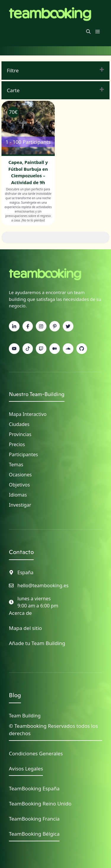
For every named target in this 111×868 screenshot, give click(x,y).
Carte (13, 90)
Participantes (23, 454)
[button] (88, 31)
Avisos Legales (26, 769)
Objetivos (19, 485)
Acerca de (20, 613)
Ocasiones (20, 475)
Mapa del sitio (25, 628)
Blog (15, 695)
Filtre (13, 70)
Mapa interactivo (28, 414)
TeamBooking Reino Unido (40, 804)
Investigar (20, 505)
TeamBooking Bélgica (34, 834)
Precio (16, 444)
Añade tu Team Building (37, 643)
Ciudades (19, 424)
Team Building (25, 716)
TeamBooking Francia (34, 819)
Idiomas (18, 495)
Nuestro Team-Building (37, 394)
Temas (16, 465)
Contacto (21, 552)
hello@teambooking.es (43, 585)
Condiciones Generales (36, 753)
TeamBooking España (34, 788)
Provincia (19, 434)
